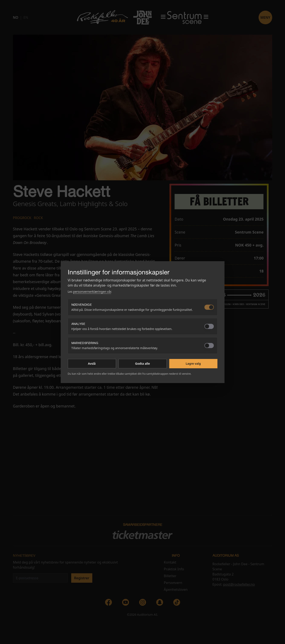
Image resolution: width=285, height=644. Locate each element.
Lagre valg (193, 364)
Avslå (92, 364)
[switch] (209, 307)
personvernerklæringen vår (92, 292)
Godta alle (142, 364)
